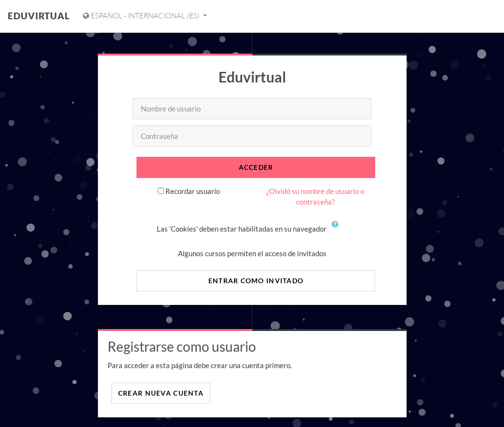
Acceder (256, 167)
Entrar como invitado (256, 281)
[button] (338, 230)
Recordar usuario (193, 191)
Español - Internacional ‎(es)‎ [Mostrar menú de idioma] (142, 16)
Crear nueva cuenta (161, 393)
